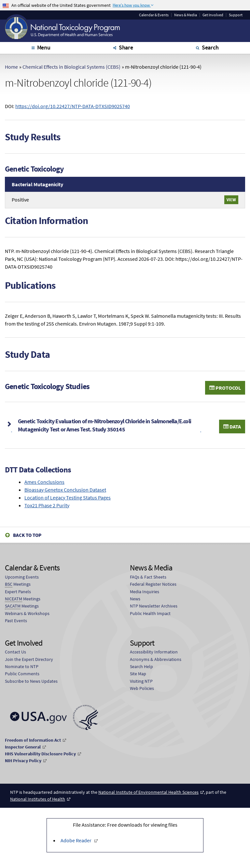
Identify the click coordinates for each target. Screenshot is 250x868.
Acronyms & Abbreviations (156, 659)
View (231, 200)
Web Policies (142, 688)
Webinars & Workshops (27, 613)
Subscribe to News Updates (31, 681)
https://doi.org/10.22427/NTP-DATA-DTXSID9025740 (73, 106)
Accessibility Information (154, 652)
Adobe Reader (76, 840)
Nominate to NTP (22, 666)
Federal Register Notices (153, 584)
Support (236, 15)
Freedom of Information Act (33, 740)
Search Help (141, 666)
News (135, 599)
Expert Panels (18, 592)
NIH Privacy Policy (23, 761)
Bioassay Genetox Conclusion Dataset (65, 490)
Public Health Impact (150, 613)
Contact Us (15, 652)
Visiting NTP (141, 681)
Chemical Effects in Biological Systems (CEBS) (71, 67)
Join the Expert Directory (29, 659)
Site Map (138, 674)
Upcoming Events (22, 577)
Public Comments (22, 674)
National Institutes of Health (38, 799)
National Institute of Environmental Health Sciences (148, 792)
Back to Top (27, 535)
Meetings (18, 584)
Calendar (154, 15)
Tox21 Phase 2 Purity (47, 505)
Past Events (16, 621)
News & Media (186, 15)
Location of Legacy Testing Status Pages (68, 497)
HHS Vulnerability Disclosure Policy (40, 754)
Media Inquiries (145, 592)
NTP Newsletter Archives (154, 606)
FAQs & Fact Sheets (148, 577)
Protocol (225, 388)
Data (232, 427)
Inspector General (23, 747)
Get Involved (213, 15)
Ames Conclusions (44, 482)
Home (11, 67)
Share (126, 47)
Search (210, 47)
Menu (44, 47)
